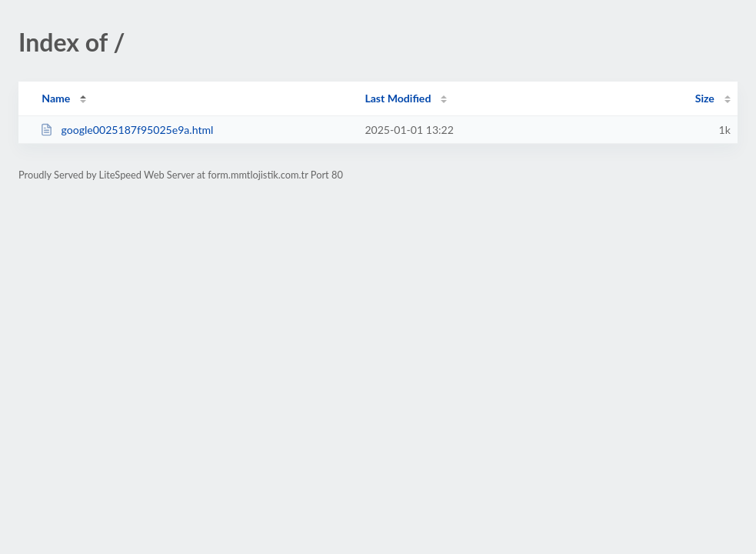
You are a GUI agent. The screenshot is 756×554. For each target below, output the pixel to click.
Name (56, 98)
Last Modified (398, 98)
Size (705, 98)
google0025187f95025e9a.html (127, 130)
